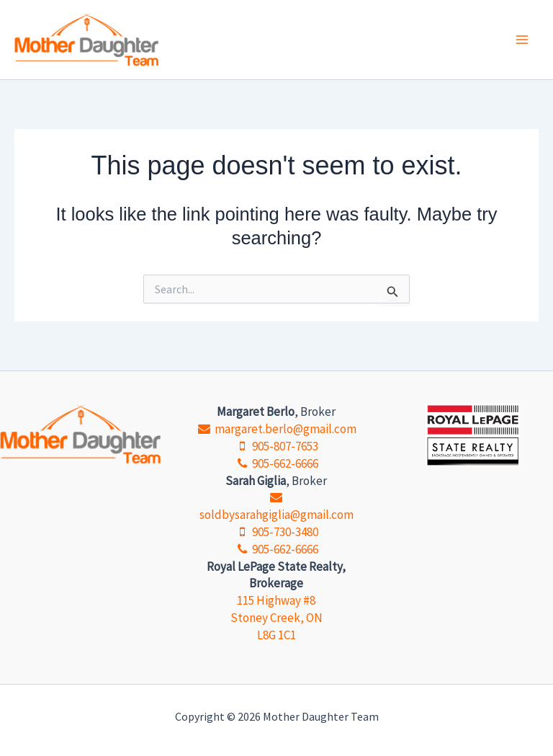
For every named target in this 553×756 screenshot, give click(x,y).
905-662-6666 (276, 463)
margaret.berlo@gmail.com (276, 429)
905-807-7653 (276, 446)
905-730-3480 (276, 532)
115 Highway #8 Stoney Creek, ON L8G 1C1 (276, 618)
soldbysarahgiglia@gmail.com (276, 507)
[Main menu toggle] (523, 40)
